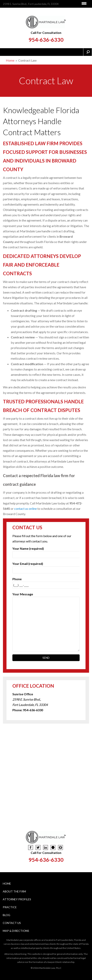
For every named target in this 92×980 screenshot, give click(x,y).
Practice (10, 907)
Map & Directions (16, 931)
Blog (6, 915)
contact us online (25, 508)
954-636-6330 (46, 40)
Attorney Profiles (17, 899)
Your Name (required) (46, 551)
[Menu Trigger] (84, 3)
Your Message (46, 597)
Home (10, 60)
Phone (46, 582)
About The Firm (14, 891)
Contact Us (12, 923)
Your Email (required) (46, 567)
